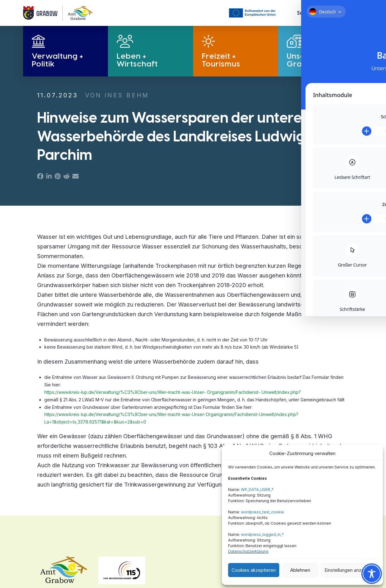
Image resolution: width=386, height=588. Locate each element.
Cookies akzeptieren (254, 570)
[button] (310, 13)
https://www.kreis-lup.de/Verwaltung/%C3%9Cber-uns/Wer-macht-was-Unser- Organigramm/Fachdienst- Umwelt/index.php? (173, 392)
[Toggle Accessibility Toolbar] (372, 574)
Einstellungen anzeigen (349, 570)
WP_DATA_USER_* (257, 490)
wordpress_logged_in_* (262, 534)
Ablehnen (300, 570)
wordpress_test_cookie (262, 512)
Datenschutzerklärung (248, 551)
